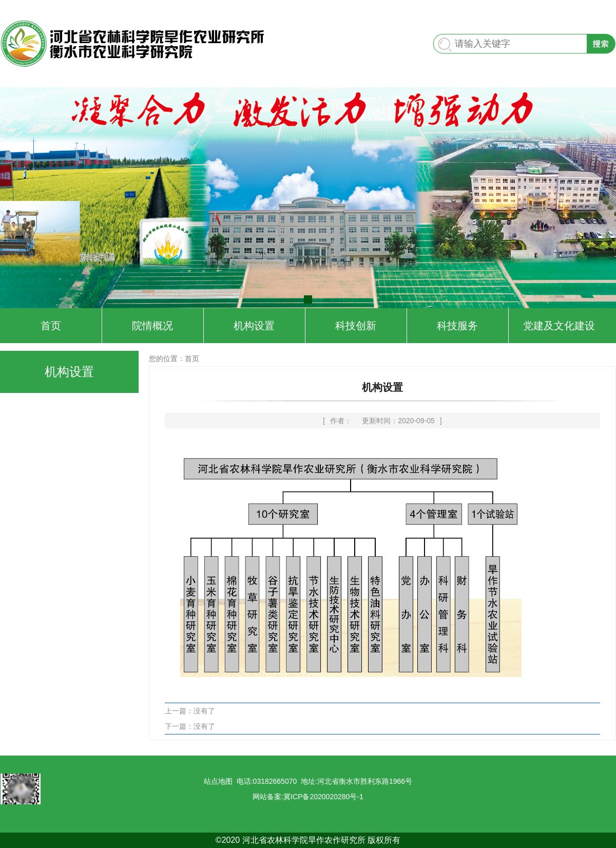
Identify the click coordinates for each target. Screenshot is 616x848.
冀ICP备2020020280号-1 (323, 797)
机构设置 (254, 326)
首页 (51, 326)
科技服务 (457, 326)
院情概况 (152, 326)
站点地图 (218, 781)
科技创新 (356, 326)
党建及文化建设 (559, 326)
